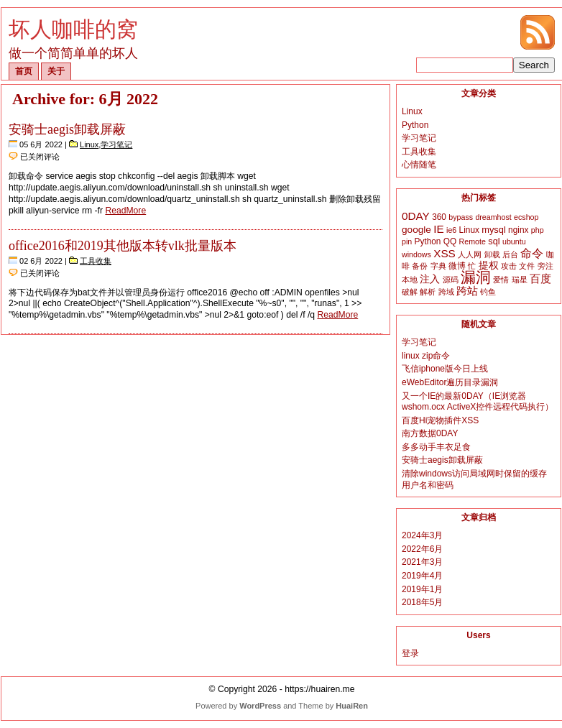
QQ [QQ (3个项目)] (450, 241)
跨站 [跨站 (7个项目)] (467, 291)
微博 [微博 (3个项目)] (457, 266)
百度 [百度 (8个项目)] (540, 278)
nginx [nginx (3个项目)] (518, 230)
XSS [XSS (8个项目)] (444, 253)
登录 (410, 653)
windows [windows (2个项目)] (416, 254)
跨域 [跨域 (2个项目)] (446, 292)
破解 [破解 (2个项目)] (410, 292)
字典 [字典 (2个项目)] (438, 266)
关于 (56, 71)
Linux (89, 144)
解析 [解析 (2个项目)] (428, 292)
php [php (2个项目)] (538, 230)
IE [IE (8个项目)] (438, 229)
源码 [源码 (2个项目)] (451, 280)
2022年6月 (422, 549)
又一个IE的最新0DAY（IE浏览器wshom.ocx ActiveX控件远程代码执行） (478, 402)
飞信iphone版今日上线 (445, 369)
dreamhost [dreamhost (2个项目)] (493, 217)
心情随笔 (419, 165)
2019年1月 (422, 589)
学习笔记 (116, 144)
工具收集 (96, 261)
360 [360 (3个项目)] (439, 217)
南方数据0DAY (430, 433)
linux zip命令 (426, 356)
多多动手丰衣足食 (436, 447)
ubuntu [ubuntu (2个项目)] (514, 241)
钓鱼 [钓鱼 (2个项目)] (488, 292)
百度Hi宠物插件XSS (440, 420)
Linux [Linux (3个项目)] (469, 230)
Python (415, 125)
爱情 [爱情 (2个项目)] (501, 280)
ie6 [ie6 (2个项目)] (451, 230)
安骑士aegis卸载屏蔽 (67, 129)
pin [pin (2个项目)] (407, 241)
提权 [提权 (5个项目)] (489, 266)
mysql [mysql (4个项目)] (494, 230)
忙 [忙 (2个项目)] (472, 266)
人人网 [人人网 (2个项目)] (470, 254)
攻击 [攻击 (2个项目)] (509, 266)
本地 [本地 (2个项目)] (410, 280)
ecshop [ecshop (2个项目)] (526, 217)
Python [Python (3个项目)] (428, 241)
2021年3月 (422, 562)
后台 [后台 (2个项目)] (510, 254)
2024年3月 (422, 535)
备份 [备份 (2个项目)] (420, 266)
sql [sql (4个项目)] (494, 241)
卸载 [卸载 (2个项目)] (492, 254)
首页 (24, 71)
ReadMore (125, 211)
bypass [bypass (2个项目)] (461, 217)
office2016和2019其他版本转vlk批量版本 (123, 246)
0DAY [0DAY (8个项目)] (416, 216)
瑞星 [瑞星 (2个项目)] (520, 280)
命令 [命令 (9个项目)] (532, 253)
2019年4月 (422, 576)
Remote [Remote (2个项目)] (473, 241)
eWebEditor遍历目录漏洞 (450, 382)
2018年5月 (422, 602)
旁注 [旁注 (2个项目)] (545, 266)
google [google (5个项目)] (416, 230)
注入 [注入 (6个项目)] (430, 279)
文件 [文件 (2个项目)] (527, 266)
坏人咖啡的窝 (73, 29)
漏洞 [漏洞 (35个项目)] (476, 277)
